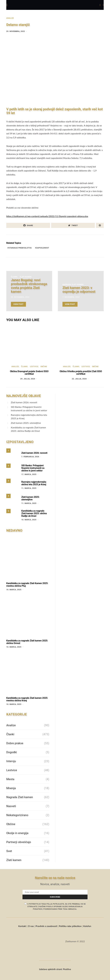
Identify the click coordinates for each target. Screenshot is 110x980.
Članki (14, 277)
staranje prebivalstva (20, 248)
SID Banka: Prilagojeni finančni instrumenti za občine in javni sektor (29, 409)
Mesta (10, 779)
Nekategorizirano (17, 815)
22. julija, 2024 (79, 379)
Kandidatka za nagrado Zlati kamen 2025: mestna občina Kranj (27, 699)
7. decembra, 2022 (71, 297)
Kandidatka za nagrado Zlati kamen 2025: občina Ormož (27, 642)
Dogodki (12, 752)
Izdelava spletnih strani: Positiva (55, 969)
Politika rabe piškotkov (70, 926)
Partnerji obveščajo (19, 842)
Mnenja (11, 788)
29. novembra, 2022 (16, 31)
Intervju (11, 761)
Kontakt (22, 926)
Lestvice (34, 367)
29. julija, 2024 (28, 379)
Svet (9, 851)
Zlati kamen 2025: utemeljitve (26, 423)
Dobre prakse (15, 743)
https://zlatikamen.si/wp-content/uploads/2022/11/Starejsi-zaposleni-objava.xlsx (47, 216)
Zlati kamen (26, 277)
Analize (10, 18)
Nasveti (11, 806)
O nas (31, 926)
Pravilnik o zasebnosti (46, 926)
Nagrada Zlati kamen (73, 285)
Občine (44, 367)
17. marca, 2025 (29, 474)
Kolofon (87, 926)
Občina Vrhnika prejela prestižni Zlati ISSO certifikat (81, 373)
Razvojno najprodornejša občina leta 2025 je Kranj (29, 417)
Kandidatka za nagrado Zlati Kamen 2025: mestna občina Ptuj (27, 585)
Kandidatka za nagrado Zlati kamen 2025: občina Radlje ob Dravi (28, 429)
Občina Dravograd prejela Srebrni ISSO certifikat (29, 373)
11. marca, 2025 (29, 488)
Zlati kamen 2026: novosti (24, 402)
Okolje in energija (17, 833)
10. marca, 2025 (29, 520)
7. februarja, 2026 (30, 457)
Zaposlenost (43, 248)
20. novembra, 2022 (20, 297)
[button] (103, 5)
